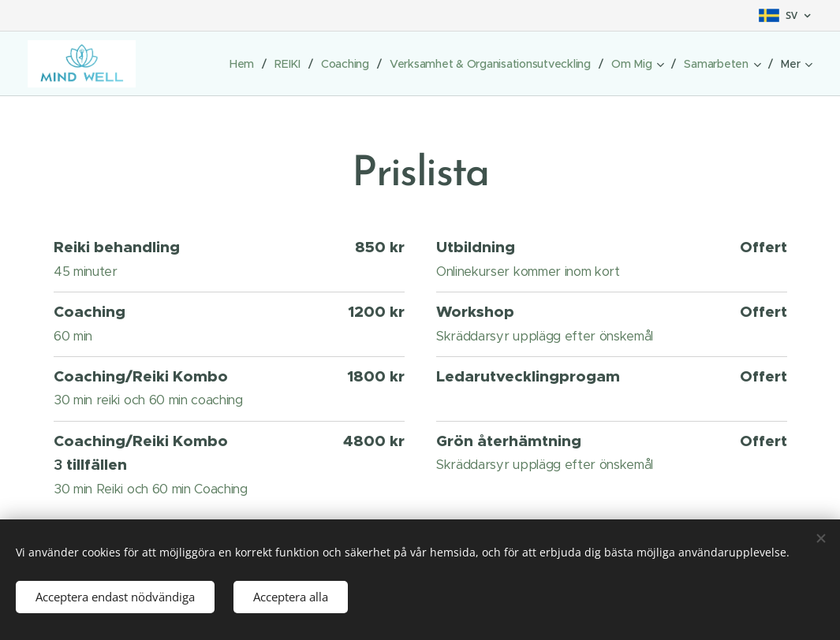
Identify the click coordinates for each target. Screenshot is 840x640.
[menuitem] (237, 64)
